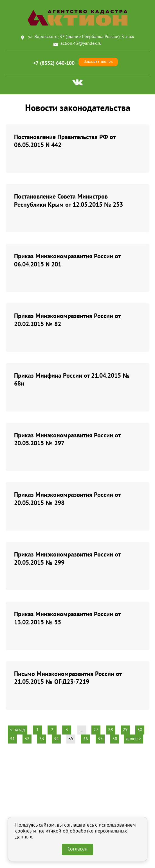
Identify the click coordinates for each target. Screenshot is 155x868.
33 (42, 739)
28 (111, 730)
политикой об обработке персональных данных (71, 834)
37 (100, 739)
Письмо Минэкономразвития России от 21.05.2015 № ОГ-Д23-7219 (68, 678)
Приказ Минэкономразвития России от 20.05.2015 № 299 (67, 558)
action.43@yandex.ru (81, 44)
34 (56, 739)
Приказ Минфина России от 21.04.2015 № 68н (72, 380)
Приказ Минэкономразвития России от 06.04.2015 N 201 (67, 260)
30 (140, 730)
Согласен (77, 849)
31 (12, 739)
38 (115, 739)
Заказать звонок (98, 62)
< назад (18, 730)
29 (125, 730)
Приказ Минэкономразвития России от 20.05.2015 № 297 (67, 439)
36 (86, 739)
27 (96, 730)
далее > (133, 739)
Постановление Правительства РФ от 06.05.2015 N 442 (65, 141)
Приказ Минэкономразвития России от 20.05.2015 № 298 (67, 499)
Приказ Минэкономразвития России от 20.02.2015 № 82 (67, 320)
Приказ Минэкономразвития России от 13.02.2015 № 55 (67, 618)
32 (27, 739)
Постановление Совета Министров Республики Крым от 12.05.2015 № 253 (68, 200)
